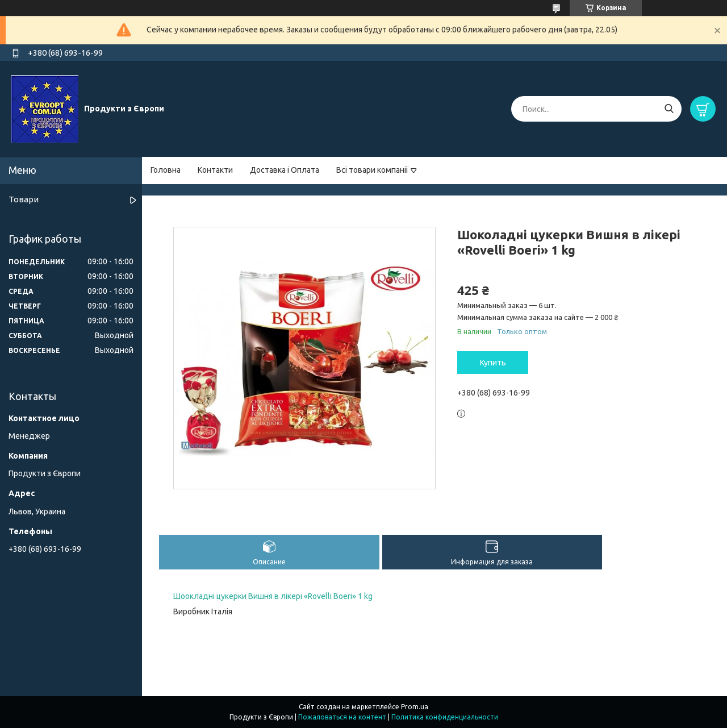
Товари (24, 199)
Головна (166, 170)
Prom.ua (415, 707)
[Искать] (669, 109)
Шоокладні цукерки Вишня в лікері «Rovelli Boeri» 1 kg (273, 596)
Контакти (215, 170)
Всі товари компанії (372, 170)
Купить (493, 363)
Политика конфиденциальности (445, 717)
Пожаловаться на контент (342, 717)
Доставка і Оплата (285, 170)
